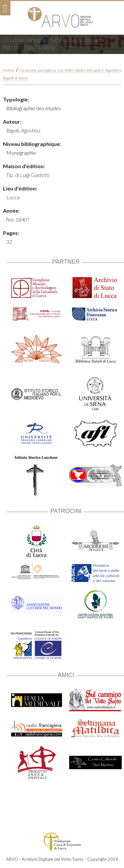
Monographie (21, 153)
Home (9, 70)
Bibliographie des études (34, 108)
